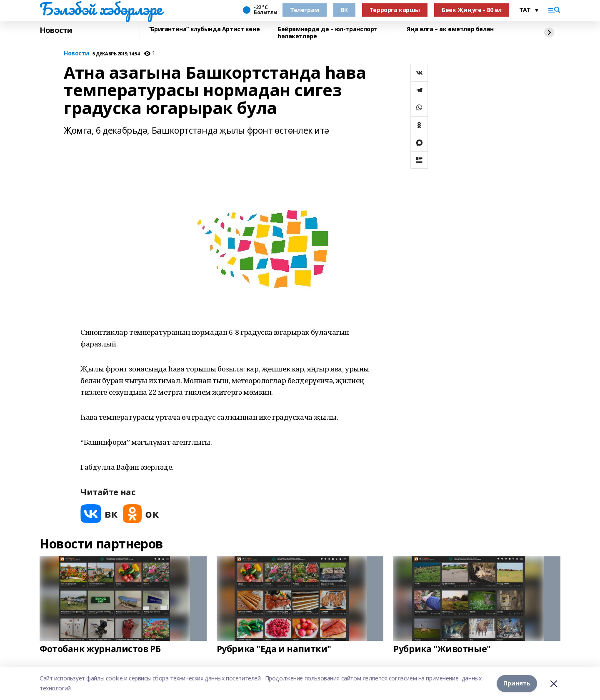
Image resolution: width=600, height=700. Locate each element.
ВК (344, 10)
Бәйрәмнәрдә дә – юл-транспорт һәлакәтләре (327, 33)
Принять (517, 683)
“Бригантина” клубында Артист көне (204, 29)
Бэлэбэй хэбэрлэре (101, 9)
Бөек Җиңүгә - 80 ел (472, 10)
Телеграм (305, 10)
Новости (56, 30)
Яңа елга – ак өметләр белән (450, 29)
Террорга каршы (395, 10)
